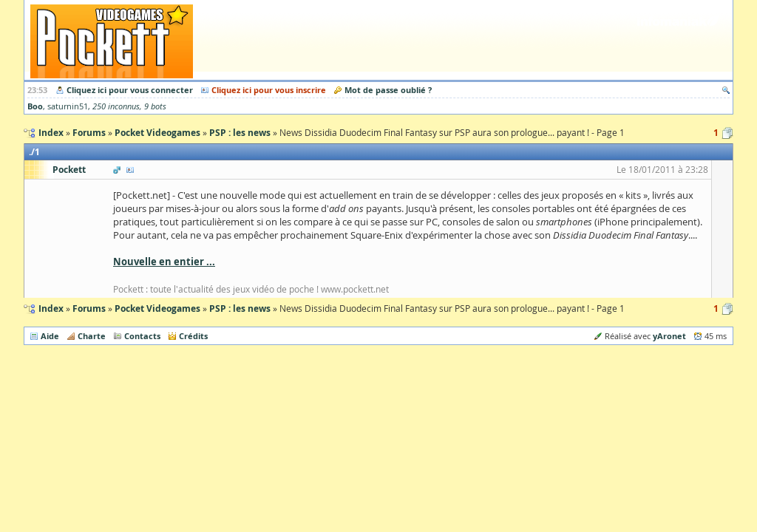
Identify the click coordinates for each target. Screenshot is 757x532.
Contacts (142, 336)
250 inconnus (116, 106)
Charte (92, 336)
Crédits (193, 336)
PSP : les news (240, 308)
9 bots (155, 106)
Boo (35, 106)
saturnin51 (68, 106)
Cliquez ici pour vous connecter (130, 90)
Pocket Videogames (157, 308)
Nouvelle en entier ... (164, 262)
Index (51, 308)
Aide (50, 336)
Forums (89, 308)
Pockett (69, 170)
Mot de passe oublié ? (388, 90)
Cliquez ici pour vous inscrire (269, 90)
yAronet (669, 336)
